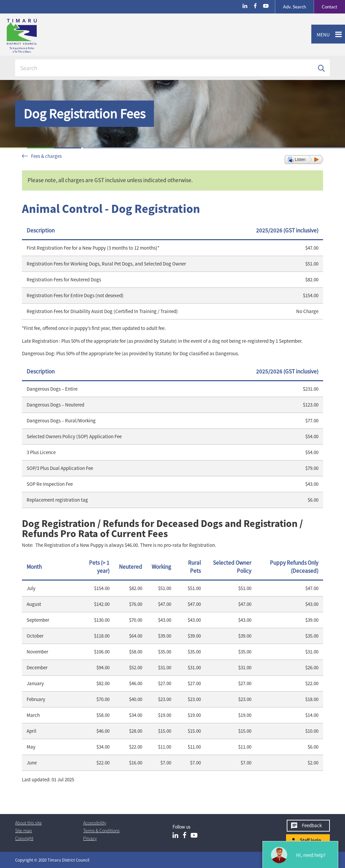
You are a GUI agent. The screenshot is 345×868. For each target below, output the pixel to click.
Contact (325, 7)
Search (294, 7)
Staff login (310, 840)
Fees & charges (46, 156)
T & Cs (101, 831)
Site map (24, 831)
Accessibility (95, 823)
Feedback (312, 825)
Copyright (24, 838)
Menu (321, 35)
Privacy (90, 838)
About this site (28, 823)
